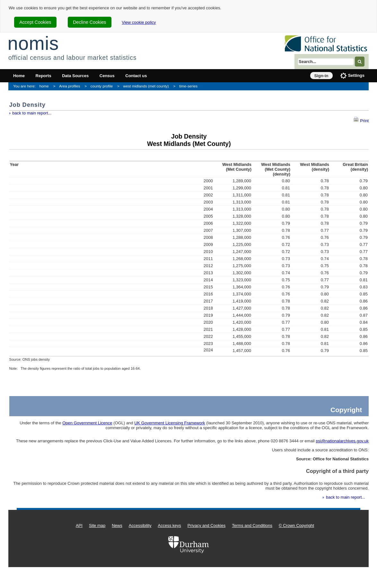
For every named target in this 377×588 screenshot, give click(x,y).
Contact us (136, 76)
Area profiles (70, 86)
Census (107, 76)
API (79, 525)
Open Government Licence (87, 423)
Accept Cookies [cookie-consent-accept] (35, 22)
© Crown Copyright (296, 525)
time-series (188, 86)
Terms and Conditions (252, 525)
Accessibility (140, 525)
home (44, 86)
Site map (97, 525)
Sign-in (321, 76)
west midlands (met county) (146, 86)
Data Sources (75, 76)
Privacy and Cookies (207, 525)
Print (361, 121)
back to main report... (32, 113)
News (117, 525)
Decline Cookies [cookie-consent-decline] (89, 22)
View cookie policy (139, 22)
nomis (33, 43)
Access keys (170, 525)
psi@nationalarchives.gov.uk (342, 441)
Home (19, 76)
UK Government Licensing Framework (170, 423)
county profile (102, 86)
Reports (44, 76)
